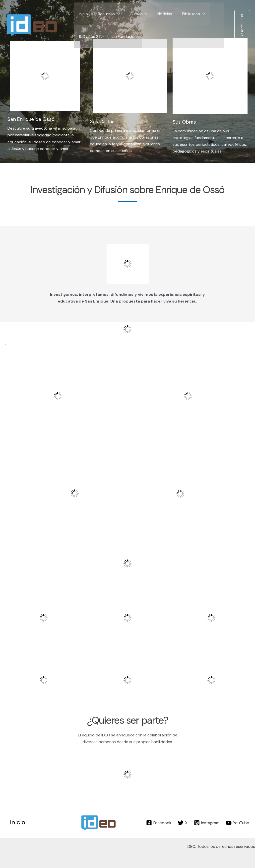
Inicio (82, 14)
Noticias (158, 14)
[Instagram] (207, 823)
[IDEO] (32, 25)
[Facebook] (159, 823)
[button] (242, 25)
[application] (114, 14)
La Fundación (122, 37)
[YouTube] (237, 823)
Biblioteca (185, 14)
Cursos (134, 14)
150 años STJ (90, 37)
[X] (183, 823)
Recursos (106, 14)
